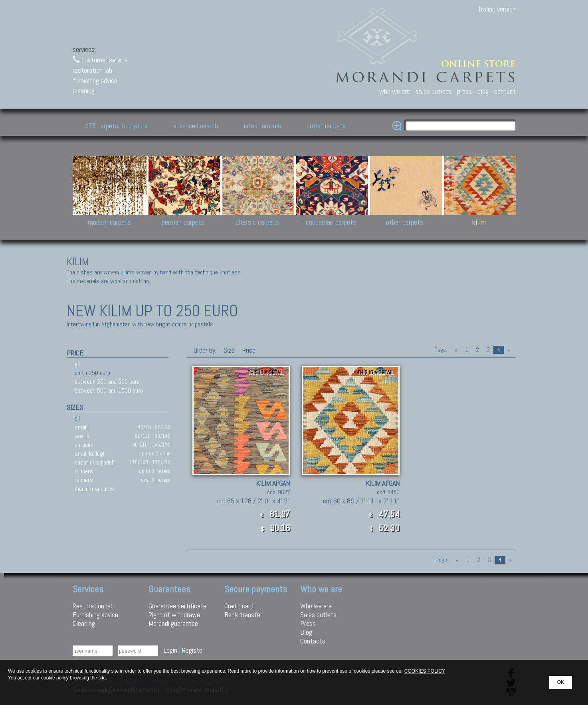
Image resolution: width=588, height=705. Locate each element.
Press (308, 623)
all (77, 364)
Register (193, 650)
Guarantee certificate (177, 606)
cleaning (84, 90)
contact (505, 91)
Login (170, 650)
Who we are (316, 606)
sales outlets (434, 91)
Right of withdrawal (175, 615)
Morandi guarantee (173, 623)
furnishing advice (95, 80)
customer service (100, 60)
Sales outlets (318, 615)
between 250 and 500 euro (107, 382)
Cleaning (84, 623)
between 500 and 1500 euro (109, 390)
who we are (395, 91)
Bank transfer (243, 615)
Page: (441, 350)
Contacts (313, 641)
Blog (306, 632)
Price (248, 350)
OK (561, 682)
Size (229, 350)
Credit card (239, 606)
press (464, 91)
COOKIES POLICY (425, 671)
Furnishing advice (95, 615)
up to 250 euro (92, 373)
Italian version (497, 9)
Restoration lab (93, 606)
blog (483, 91)
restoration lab (92, 70)
